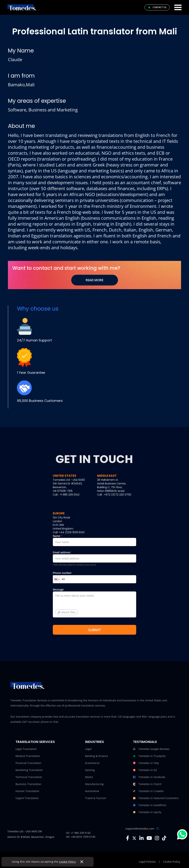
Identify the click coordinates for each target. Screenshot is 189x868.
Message (94, 604)
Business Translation (28, 784)
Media (89, 777)
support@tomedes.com (140, 829)
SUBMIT (94, 630)
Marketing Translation (29, 770)
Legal (88, 749)
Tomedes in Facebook (149, 777)
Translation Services (35, 742)
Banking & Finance (97, 756)
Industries (94, 742)
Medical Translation (28, 756)
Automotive (92, 791)
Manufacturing (94, 784)
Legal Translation (26, 749)
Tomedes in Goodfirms (150, 805)
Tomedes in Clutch (147, 784)
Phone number (94, 577)
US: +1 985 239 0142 (78, 833)
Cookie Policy (67, 862)
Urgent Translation (27, 798)
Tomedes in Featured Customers (156, 798)
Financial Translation (28, 763)
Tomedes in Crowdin (148, 791)
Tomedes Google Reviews (151, 749)
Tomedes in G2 (145, 770)
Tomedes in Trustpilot (149, 756)
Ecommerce (92, 763)
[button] (56, 579)
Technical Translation (29, 777)
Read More (94, 280)
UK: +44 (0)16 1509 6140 (81, 837)
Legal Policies (147, 862)
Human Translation (27, 791)
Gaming (90, 770)
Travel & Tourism (96, 798)
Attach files (67, 612)
